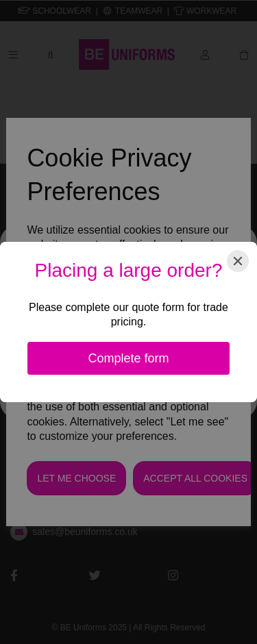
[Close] (238, 261)
